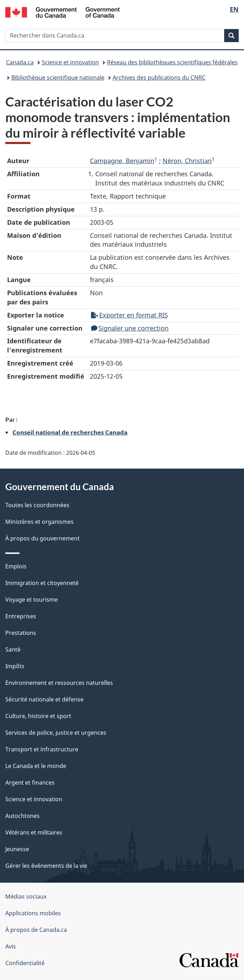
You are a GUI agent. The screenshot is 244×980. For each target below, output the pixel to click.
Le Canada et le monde (36, 766)
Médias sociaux (26, 896)
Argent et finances (30, 783)
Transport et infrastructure (42, 749)
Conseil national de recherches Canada (70, 432)
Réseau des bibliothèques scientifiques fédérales (172, 62)
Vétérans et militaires (34, 832)
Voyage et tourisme (32, 600)
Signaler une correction (130, 328)
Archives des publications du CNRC (159, 78)
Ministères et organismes (39, 522)
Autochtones (22, 816)
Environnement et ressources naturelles (59, 683)
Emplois (16, 566)
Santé (13, 649)
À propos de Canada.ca (36, 930)
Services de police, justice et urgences (56, 733)
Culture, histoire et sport (38, 716)
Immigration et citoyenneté (42, 583)
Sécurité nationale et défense (44, 699)
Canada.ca (20, 62)
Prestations (21, 633)
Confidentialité (25, 963)
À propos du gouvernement (42, 538)
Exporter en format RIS (129, 315)
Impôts (15, 666)
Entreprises (21, 616)
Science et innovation (70, 62)
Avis (11, 946)
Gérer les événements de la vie (46, 866)
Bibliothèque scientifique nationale (58, 78)
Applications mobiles (33, 913)
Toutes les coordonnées (37, 505)
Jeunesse (17, 849)
